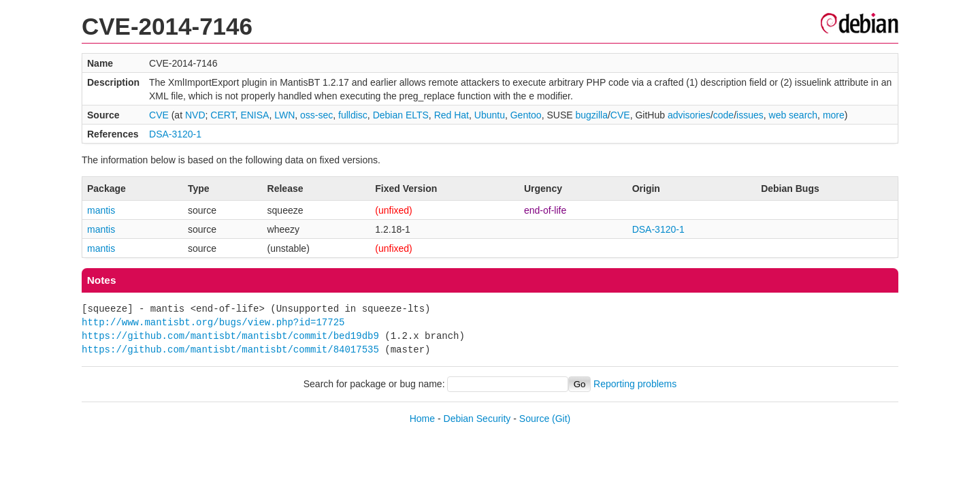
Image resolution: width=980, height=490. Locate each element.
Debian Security (477, 419)
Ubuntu (490, 115)
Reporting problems (635, 384)
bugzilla (591, 115)
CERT (223, 115)
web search (794, 115)
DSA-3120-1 (175, 134)
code (723, 115)
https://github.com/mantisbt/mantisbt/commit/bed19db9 (230, 336)
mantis (101, 210)
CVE (159, 115)
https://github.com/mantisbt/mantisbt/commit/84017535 (230, 349)
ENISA (255, 115)
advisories (689, 115)
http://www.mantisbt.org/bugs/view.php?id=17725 (213, 322)
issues (750, 115)
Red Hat (452, 115)
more (834, 115)
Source (534, 419)
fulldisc (353, 115)
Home (422, 419)
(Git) (561, 419)
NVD (195, 115)
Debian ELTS (401, 115)
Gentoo (526, 115)
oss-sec (316, 115)
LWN (284, 115)
